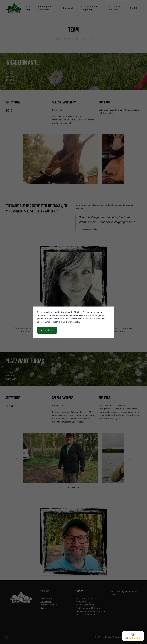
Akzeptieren (47, 330)
